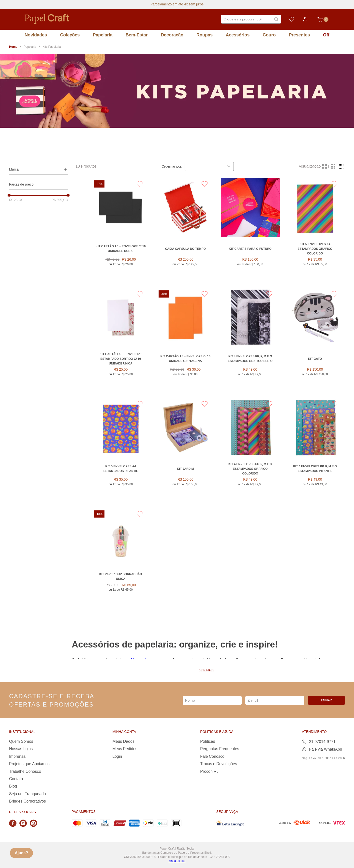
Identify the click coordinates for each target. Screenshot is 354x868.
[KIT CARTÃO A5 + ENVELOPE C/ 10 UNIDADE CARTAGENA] (186, 340)
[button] (39, 170)
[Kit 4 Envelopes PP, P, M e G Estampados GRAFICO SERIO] (250, 340)
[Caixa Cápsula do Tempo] (186, 230)
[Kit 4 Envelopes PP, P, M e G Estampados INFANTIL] (315, 450)
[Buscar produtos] (276, 19)
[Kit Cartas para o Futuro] (250, 230)
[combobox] (251, 19)
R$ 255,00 (60, 200)
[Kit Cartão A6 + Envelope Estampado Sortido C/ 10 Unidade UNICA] (121, 340)
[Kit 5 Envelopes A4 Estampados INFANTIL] (121, 450)
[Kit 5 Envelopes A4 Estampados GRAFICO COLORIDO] (315, 230)
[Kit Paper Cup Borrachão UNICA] (121, 558)
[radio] (324, 166)
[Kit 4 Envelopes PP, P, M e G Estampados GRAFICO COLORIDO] (250, 450)
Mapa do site (177, 861)
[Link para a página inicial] (13, 47)
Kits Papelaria (52, 47)
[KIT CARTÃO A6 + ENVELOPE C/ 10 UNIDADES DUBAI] (121, 230)
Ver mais (206, 671)
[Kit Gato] (315, 340)
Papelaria (30, 47)
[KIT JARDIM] (186, 450)
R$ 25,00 (16, 200)
